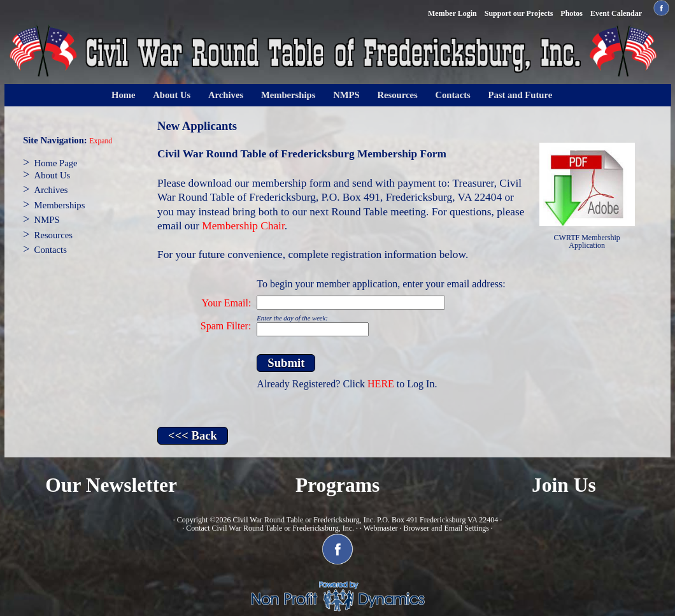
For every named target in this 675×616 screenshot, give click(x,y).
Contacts (452, 95)
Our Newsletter (111, 485)
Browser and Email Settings (446, 528)
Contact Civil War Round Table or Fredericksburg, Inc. (270, 528)
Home (123, 95)
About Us (172, 95)
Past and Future (521, 95)
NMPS (346, 95)
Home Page (56, 163)
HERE (381, 384)
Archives (226, 95)
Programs (337, 485)
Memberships (288, 95)
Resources (397, 95)
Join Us (564, 485)
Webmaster (381, 528)
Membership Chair (243, 226)
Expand (101, 141)
